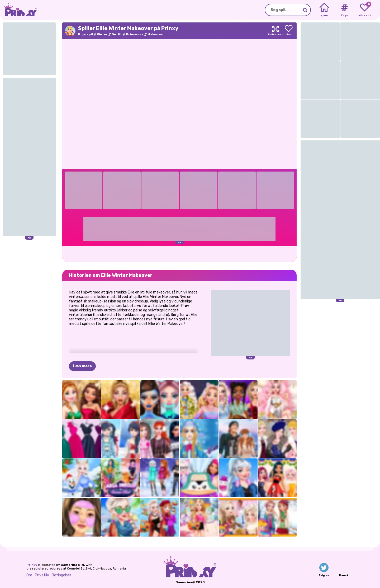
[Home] (324, 10)
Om (29, 575)
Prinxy (32, 565)
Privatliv (42, 575)
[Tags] (344, 10)
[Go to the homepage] (18, 10)
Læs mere (82, 366)
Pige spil (85, 34)
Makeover (156, 34)
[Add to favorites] (289, 31)
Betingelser (61, 575)
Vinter (102, 34)
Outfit (117, 34)
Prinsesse (135, 34)
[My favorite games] (365, 10)
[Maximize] (275, 31)
